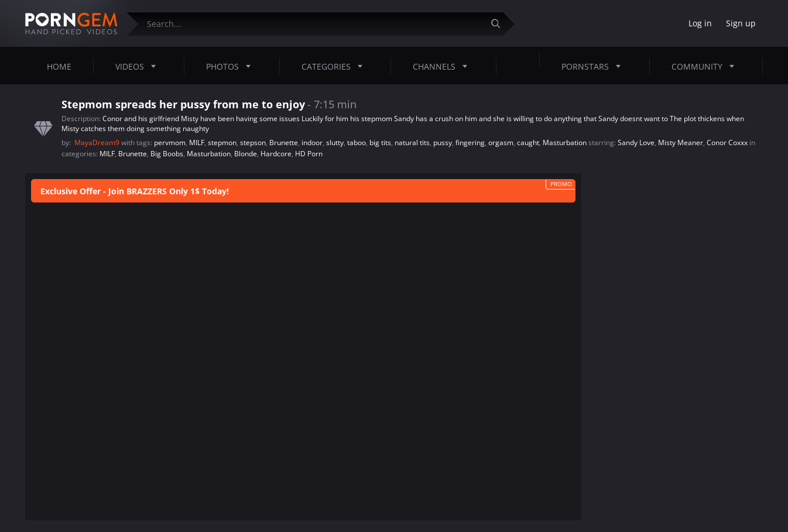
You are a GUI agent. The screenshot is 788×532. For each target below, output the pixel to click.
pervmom (170, 143)
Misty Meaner (681, 143)
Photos (232, 66)
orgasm (501, 143)
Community (706, 66)
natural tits (412, 143)
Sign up (741, 23)
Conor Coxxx (727, 143)
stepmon (222, 143)
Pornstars (595, 66)
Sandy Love (636, 143)
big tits (380, 143)
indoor (312, 143)
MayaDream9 (98, 143)
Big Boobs (167, 154)
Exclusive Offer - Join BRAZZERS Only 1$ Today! (135, 191)
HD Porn (309, 154)
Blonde (246, 154)
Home (59, 66)
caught (528, 143)
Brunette (284, 143)
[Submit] (500, 24)
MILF (197, 143)
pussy (443, 143)
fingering (470, 143)
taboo (357, 143)
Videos (139, 66)
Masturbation (565, 143)
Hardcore (276, 154)
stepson (253, 143)
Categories (335, 66)
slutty (335, 143)
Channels (443, 66)
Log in (700, 23)
